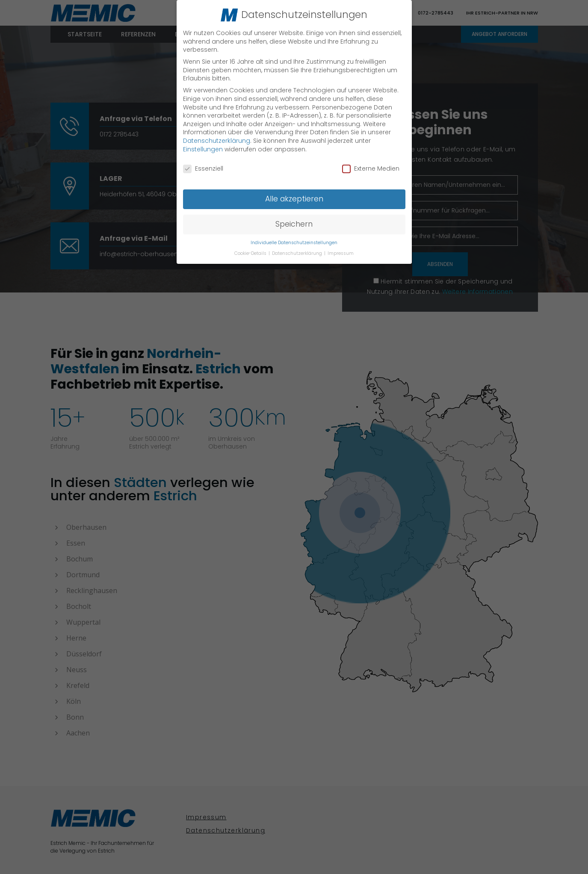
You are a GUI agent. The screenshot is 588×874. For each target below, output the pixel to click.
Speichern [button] (294, 223)
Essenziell (203, 168)
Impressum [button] (341, 252)
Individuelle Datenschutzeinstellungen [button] (294, 242)
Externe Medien (371, 168)
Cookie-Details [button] (251, 252)
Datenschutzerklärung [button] (298, 252)
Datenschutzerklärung (217, 140)
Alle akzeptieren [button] (294, 198)
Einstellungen (203, 148)
